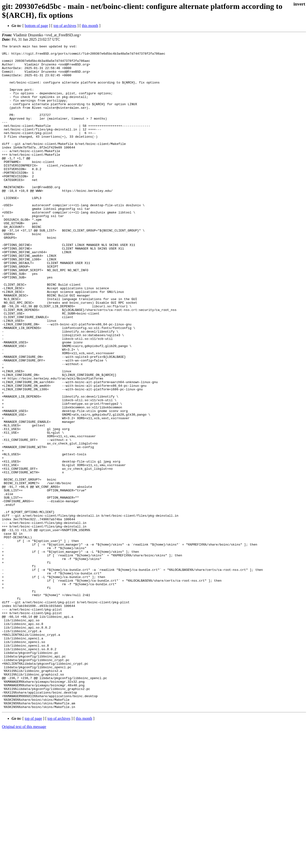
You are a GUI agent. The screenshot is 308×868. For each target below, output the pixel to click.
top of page (33, 851)
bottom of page (36, 26)
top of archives (65, 26)
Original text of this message (24, 859)
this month (90, 26)
